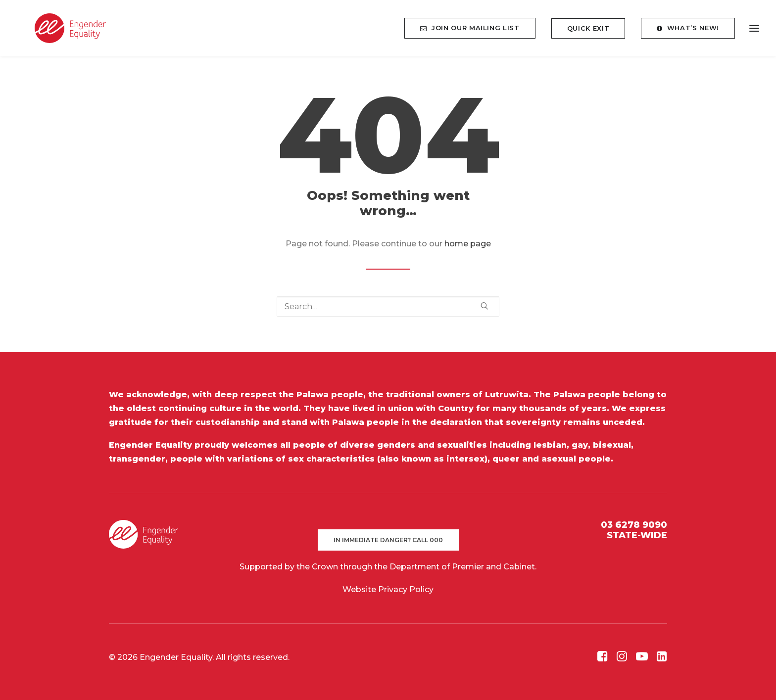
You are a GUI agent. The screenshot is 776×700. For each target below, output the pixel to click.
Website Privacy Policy (388, 589)
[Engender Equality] (61, 32)
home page (468, 244)
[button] (485, 306)
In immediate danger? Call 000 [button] (388, 540)
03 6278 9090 (634, 525)
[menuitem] (473, 32)
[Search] (388, 306)
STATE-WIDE (637, 535)
